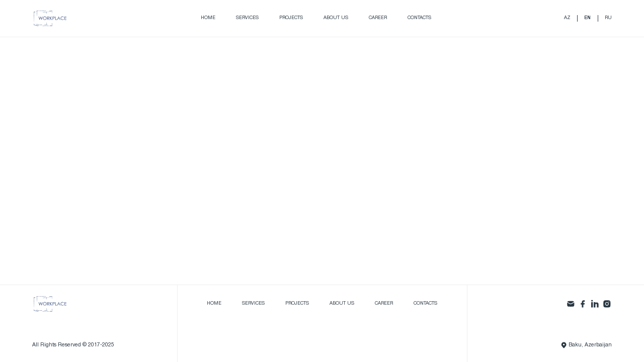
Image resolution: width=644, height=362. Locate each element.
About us (336, 18)
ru (608, 18)
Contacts (419, 18)
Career (378, 18)
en (587, 18)
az (567, 18)
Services (247, 18)
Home (208, 18)
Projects (291, 18)
